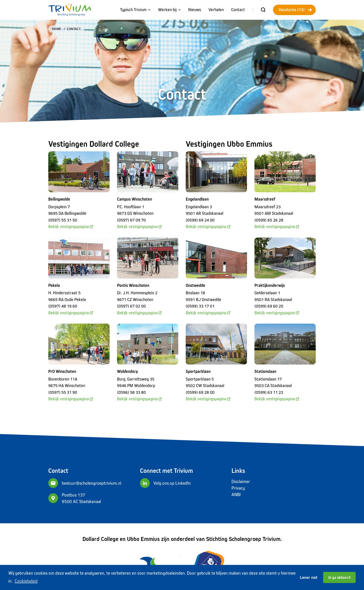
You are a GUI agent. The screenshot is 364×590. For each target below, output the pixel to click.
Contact (238, 10)
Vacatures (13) (295, 10)
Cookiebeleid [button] (26, 581)
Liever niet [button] (309, 577)
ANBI (236, 494)
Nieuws (195, 10)
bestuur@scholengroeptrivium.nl (91, 483)
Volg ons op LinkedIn (172, 483)
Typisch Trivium (135, 10)
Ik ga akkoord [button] (339, 577)
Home (57, 29)
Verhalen (216, 10)
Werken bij (169, 10)
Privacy (238, 488)
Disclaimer (241, 481)
